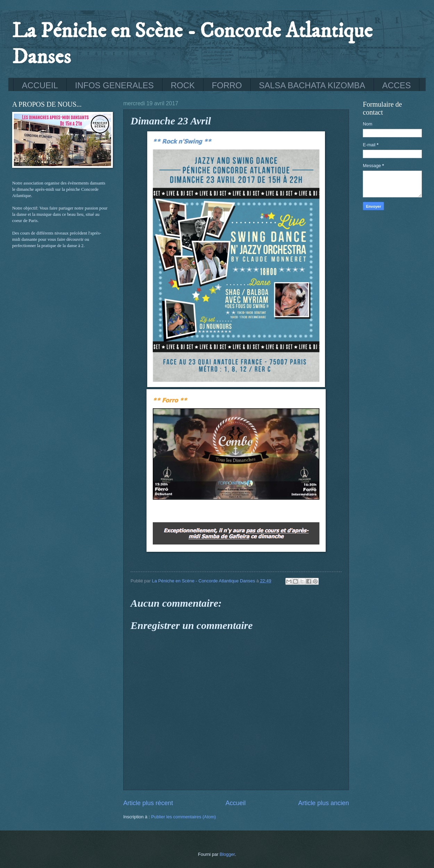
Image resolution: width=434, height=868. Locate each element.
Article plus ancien (324, 803)
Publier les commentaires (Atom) (183, 817)
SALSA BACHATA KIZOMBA (312, 85)
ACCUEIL (40, 85)
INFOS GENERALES (114, 85)
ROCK (183, 85)
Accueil (235, 803)
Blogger (227, 854)
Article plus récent (148, 803)
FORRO (227, 85)
